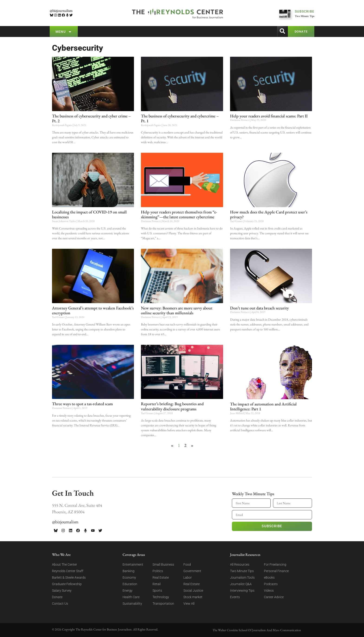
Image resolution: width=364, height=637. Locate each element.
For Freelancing (275, 564)
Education (130, 584)
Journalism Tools (242, 577)
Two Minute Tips (242, 571)
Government (192, 571)
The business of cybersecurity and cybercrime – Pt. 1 (180, 118)
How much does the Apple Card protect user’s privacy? (269, 214)
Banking (128, 571)
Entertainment (133, 564)
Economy (129, 577)
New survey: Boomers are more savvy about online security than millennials (177, 310)
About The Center (65, 564)
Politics (158, 571)
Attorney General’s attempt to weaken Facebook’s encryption (93, 310)
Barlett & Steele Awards (69, 577)
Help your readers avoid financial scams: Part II (269, 116)
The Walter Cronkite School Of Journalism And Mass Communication (257, 630)
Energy (128, 591)
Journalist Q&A (241, 584)
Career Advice (274, 597)
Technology (161, 597)
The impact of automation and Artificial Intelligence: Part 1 (263, 406)
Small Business (163, 564)
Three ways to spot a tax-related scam (82, 404)
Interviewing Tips (242, 591)
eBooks (269, 577)
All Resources (240, 564)
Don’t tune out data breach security (259, 308)
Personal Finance (276, 571)
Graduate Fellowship (67, 584)
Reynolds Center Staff (68, 571)
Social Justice (193, 591)
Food (187, 564)
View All (189, 604)
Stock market (193, 597)
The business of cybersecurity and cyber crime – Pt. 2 (91, 118)
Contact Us (60, 604)
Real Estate (161, 577)
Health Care (131, 597)
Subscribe (272, 526)
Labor (188, 577)
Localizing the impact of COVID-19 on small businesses (89, 214)
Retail (157, 584)
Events (235, 597)
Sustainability (132, 604)
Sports (157, 591)
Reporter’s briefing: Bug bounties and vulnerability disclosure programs (172, 406)
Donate (57, 597)
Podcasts (271, 584)
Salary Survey (62, 591)
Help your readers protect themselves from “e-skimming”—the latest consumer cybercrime (179, 214)
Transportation (163, 604)
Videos (269, 591)
